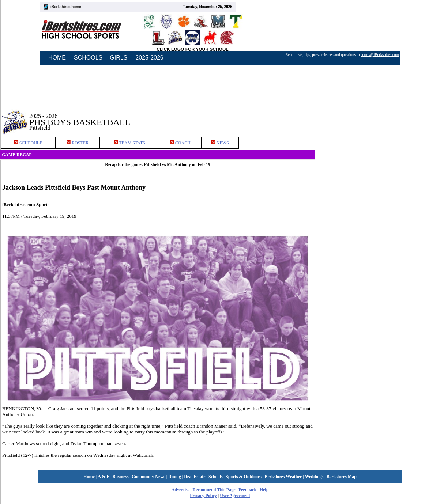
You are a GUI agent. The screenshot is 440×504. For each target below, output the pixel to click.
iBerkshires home (66, 7)
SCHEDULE (31, 143)
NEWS (223, 143)
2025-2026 (149, 58)
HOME (57, 58)
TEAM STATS (132, 143)
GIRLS (119, 58)
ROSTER (80, 143)
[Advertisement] (378, 117)
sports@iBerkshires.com (380, 55)
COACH (183, 143)
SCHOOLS (88, 58)
